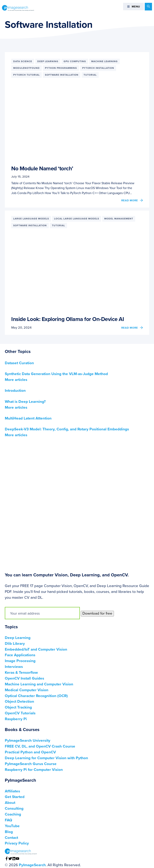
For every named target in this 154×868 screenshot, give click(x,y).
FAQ (9, 820)
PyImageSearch (18, 8)
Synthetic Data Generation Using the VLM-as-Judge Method (56, 374)
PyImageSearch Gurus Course (31, 764)
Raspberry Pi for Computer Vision (34, 770)
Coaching (13, 814)
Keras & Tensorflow (21, 673)
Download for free (97, 613)
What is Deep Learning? (25, 402)
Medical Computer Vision (27, 690)
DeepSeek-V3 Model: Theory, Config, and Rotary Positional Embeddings (67, 429)
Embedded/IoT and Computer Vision (36, 649)
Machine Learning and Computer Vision (39, 684)
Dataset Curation (19, 363)
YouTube (12, 826)
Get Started (15, 797)
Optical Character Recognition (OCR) (36, 696)
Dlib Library (15, 644)
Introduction (15, 391)
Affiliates (12, 791)
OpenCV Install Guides (24, 678)
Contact (11, 838)
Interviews (14, 667)
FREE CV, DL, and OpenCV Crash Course (40, 746)
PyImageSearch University (28, 740)
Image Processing (20, 661)
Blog (9, 832)
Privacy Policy (17, 843)
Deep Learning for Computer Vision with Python (46, 758)
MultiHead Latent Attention (28, 418)
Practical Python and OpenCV (30, 752)
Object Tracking (18, 707)
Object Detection (19, 701)
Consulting (14, 808)
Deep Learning (18, 638)
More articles (16, 380)
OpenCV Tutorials (20, 713)
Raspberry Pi (16, 719)
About (10, 803)
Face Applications (20, 655)
